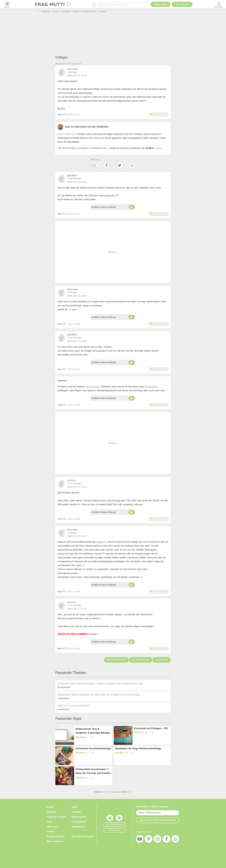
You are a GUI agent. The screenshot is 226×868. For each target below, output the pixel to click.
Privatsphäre (79, 822)
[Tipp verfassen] (182, 4)
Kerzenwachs (93, 387)
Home (50, 807)
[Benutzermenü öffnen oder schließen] (219, 4)
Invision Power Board (109, 792)
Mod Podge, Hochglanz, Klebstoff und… (86, 148)
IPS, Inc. (129, 792)
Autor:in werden (56, 817)
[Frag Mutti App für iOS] (110, 818)
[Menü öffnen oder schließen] (7, 4)
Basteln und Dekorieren (70, 64)
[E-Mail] (94, 165)
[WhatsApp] (132, 165)
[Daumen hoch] (132, 207)
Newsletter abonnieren (158, 820)
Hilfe (74, 807)
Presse (51, 832)
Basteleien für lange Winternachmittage (138, 748)
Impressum (78, 827)
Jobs (50, 822)
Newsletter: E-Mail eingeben (152, 807)
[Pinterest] (149, 840)
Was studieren (55, 841)
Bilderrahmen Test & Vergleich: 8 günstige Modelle (93, 731)
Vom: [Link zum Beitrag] (60, 114)
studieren (101, 542)
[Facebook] (107, 165)
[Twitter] (119, 165)
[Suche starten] (94, 4)
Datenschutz (79, 817)
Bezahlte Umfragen (83, 836)
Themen (52, 812)
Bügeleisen (151, 387)
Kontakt (76, 812)
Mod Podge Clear (67, 134)
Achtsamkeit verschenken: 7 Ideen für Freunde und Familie (93, 771)
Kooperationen (55, 836)
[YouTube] (140, 840)
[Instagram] (158, 840)
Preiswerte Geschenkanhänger (93, 748)
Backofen (110, 195)
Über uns (52, 827)
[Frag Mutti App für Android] (119, 818)
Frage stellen (160, 4)
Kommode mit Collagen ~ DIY (151, 728)
